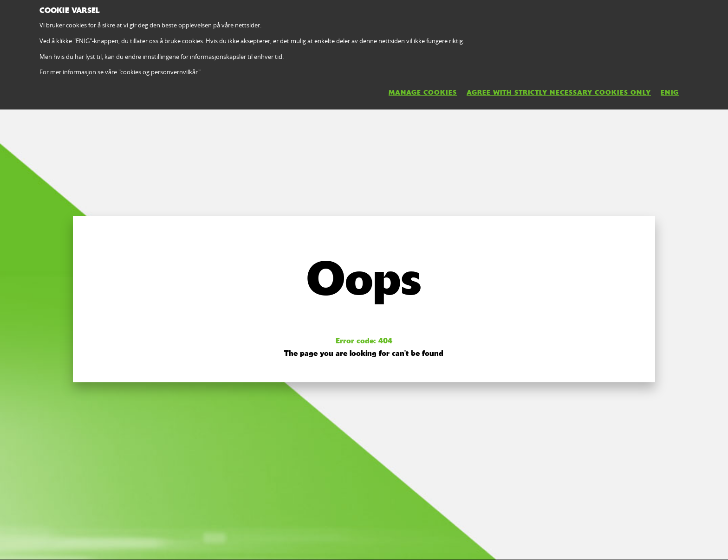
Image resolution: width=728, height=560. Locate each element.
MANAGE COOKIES (423, 92)
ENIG (670, 92)
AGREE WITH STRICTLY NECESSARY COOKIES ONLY (559, 92)
